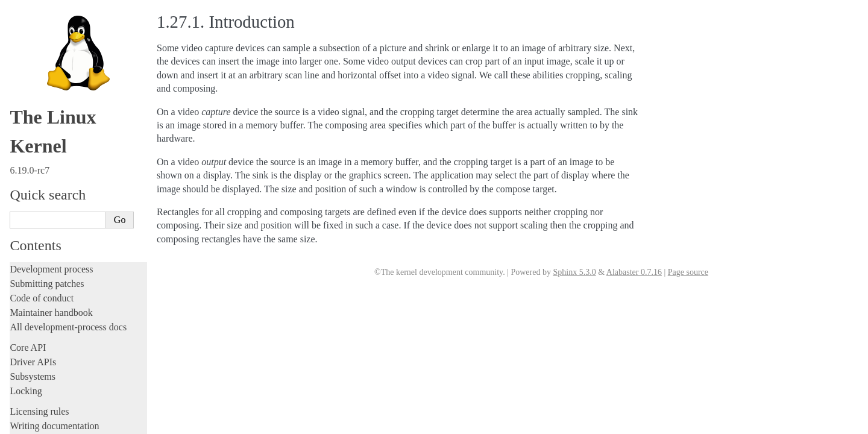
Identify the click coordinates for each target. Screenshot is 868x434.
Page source (688, 272)
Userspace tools (40, 84)
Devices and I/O (47, 138)
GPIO (35, 221)
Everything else (45, 327)
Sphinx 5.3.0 (574, 272)
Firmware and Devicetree (59, 361)
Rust (18, 20)
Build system (35, 55)
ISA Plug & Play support (65, 315)
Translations (33, 423)
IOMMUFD (45, 233)
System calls (40, 112)
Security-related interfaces (63, 125)
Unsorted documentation (57, 402)
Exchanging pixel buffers (65, 186)
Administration (39, 41)
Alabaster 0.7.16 (634, 272)
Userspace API (40, 99)
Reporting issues (42, 70)
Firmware (28, 347)
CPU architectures (45, 382)
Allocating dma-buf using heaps (76, 174)
